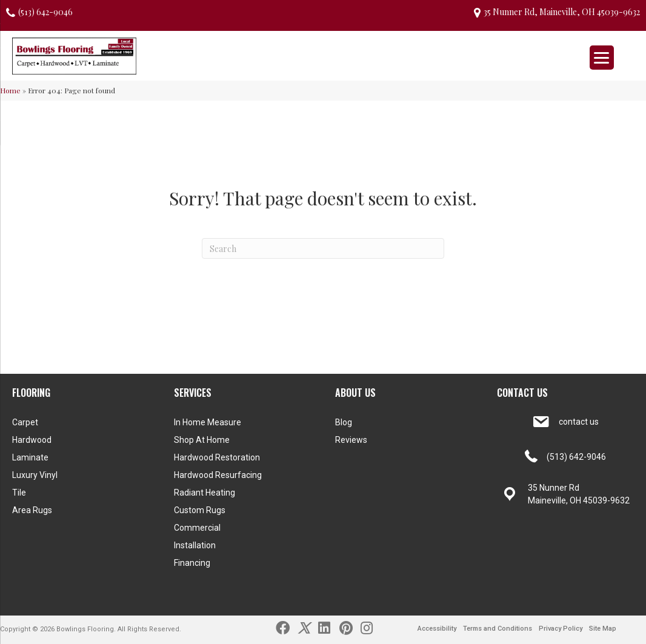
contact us (579, 422)
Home (10, 90)
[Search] (323, 248)
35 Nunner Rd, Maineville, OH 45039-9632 (562, 12)
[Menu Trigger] (602, 58)
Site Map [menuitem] (603, 629)
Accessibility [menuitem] (437, 629)
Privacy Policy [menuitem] (561, 629)
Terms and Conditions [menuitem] (498, 629)
